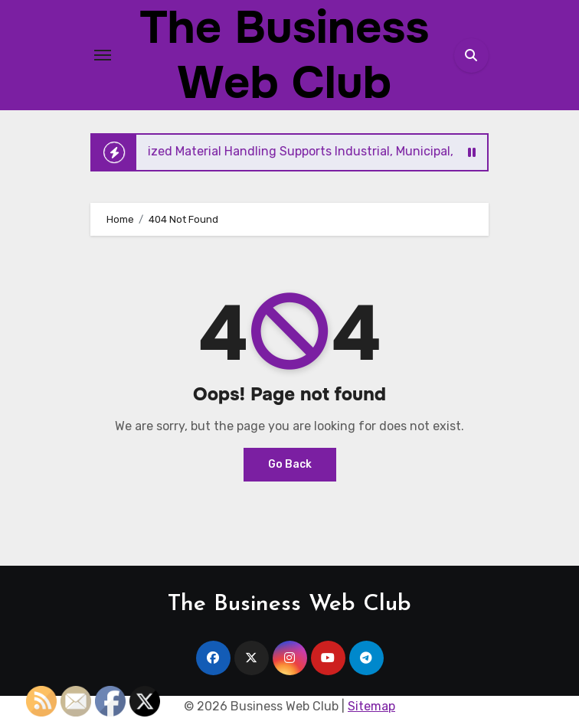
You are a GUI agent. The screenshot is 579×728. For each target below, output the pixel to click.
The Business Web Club (289, 604)
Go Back (290, 464)
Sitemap (371, 706)
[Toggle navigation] (103, 55)
